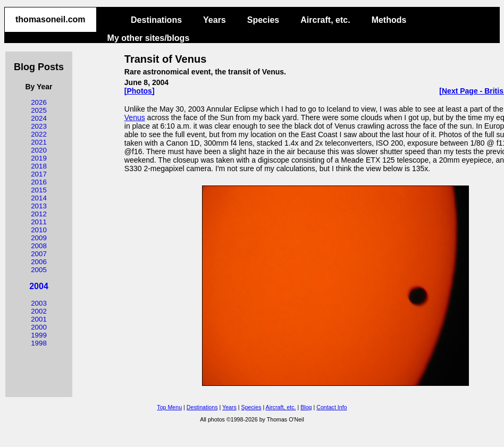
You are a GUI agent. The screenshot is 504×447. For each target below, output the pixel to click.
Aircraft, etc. (325, 20)
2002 (39, 311)
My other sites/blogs (149, 38)
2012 (39, 214)
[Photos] (140, 91)
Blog (306, 407)
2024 (39, 118)
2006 (39, 262)
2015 (39, 190)
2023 (39, 126)
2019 (39, 158)
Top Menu (169, 407)
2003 (39, 303)
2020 (39, 150)
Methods (389, 20)
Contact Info (331, 407)
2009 (39, 238)
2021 (39, 142)
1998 (39, 343)
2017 (39, 174)
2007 (39, 254)
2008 (39, 246)
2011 (39, 222)
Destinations (156, 20)
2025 (39, 110)
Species (263, 20)
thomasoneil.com (51, 19)
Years (215, 20)
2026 (39, 102)
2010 (39, 230)
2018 (39, 166)
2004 (39, 286)
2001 (39, 319)
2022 (39, 134)
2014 (39, 198)
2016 (39, 182)
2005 (39, 270)
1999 (39, 335)
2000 (39, 327)
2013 (39, 206)
